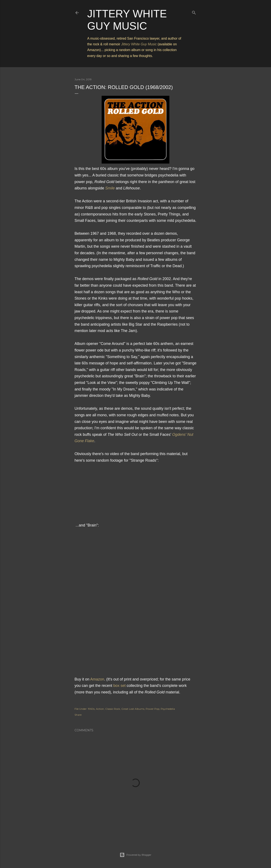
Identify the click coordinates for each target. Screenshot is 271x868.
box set (119, 686)
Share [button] (78, 715)
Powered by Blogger (135, 855)
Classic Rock (113, 709)
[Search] (194, 12)
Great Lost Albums (133, 709)
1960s (91, 709)
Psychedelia (168, 709)
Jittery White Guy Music (139, 44)
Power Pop (153, 709)
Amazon (97, 679)
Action (100, 709)
